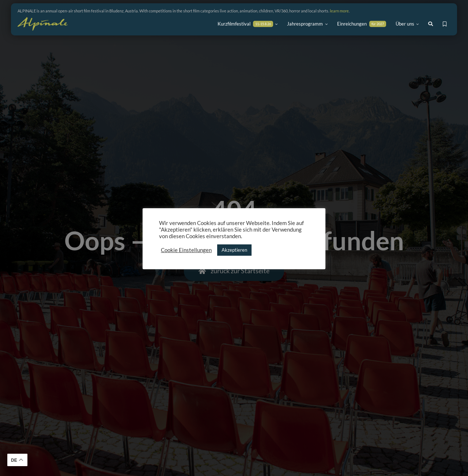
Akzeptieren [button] (234, 250)
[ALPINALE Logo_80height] (43, 20)
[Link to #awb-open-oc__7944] (431, 24)
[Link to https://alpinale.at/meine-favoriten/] (445, 24)
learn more (339, 11)
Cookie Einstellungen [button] (186, 250)
